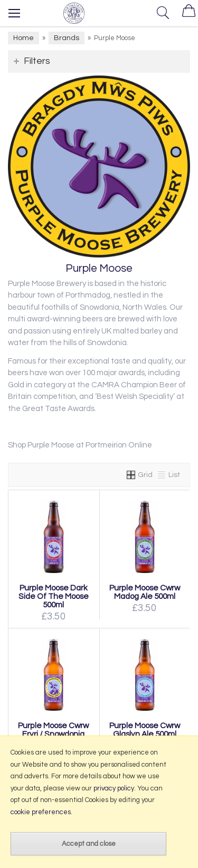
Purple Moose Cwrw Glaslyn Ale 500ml (145, 730)
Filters (37, 61)
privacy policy (114, 788)
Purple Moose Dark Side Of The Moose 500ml (54, 596)
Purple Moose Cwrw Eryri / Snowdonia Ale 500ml (53, 734)
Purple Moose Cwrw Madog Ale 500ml (145, 592)
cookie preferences (41, 812)
